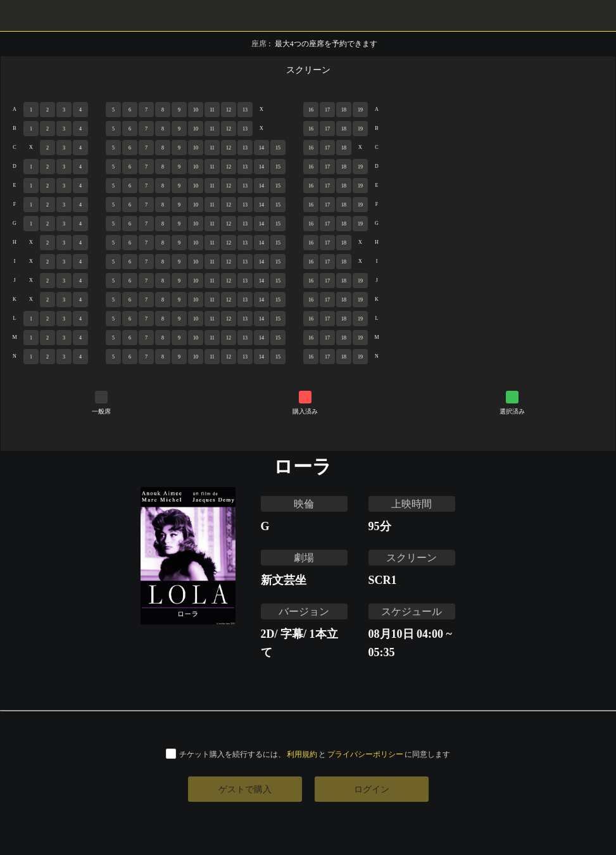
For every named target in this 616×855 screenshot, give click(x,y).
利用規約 (302, 754)
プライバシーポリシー (365, 754)
